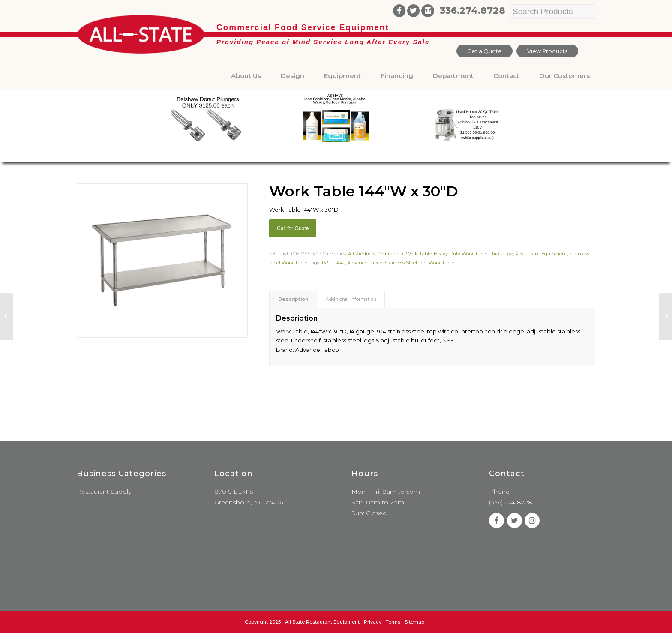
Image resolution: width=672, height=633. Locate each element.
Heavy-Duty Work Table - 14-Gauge (473, 254)
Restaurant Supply (104, 492)
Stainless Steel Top (405, 263)
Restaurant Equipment (541, 254)
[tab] (293, 299)
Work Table (441, 263)
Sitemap (414, 622)
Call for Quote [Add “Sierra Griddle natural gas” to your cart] (293, 228)
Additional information (351, 299)
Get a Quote (484, 51)
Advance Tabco (365, 263)
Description (293, 299)
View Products (547, 51)
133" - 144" (333, 263)
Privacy (373, 622)
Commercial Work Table (405, 254)
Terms (393, 622)
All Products (362, 254)
